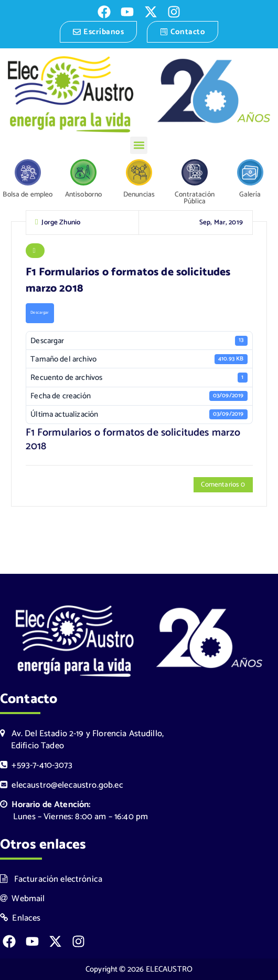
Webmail (23, 899)
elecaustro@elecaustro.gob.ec (62, 785)
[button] (139, 145)
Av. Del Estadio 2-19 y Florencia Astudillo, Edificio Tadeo (82, 740)
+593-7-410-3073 (36, 765)
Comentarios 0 (223, 486)
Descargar (40, 314)
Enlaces (20, 918)
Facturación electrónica (51, 879)
